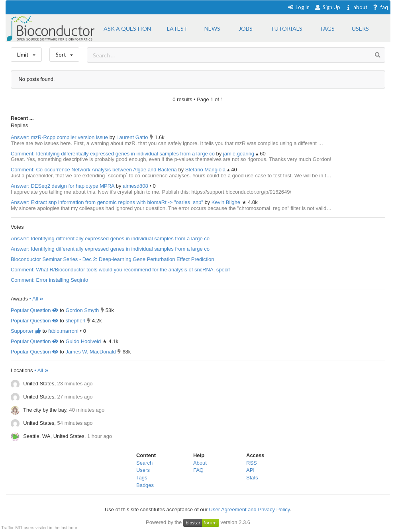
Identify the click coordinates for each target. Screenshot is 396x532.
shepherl (75, 321)
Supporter (26, 331)
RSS (252, 463)
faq (380, 7)
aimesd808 (136, 186)
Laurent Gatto (133, 137)
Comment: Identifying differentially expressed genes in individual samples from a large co (113, 154)
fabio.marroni (63, 331)
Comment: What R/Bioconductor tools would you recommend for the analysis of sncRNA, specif (120, 270)
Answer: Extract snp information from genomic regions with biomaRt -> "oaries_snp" (107, 202)
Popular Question (34, 310)
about (356, 7)
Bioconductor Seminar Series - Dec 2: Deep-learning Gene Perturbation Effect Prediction (113, 259)
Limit (26, 53)
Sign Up (327, 7)
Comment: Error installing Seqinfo (49, 280)
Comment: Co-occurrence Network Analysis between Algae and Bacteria (94, 170)
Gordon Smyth (82, 310)
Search (144, 463)
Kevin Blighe (227, 202)
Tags (142, 478)
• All (37, 299)
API (250, 470)
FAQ (198, 470)
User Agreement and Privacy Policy (250, 509)
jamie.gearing (239, 154)
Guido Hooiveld (83, 341)
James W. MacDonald (90, 352)
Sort (64, 53)
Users (143, 470)
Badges (145, 485)
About (200, 463)
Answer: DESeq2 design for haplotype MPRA (63, 186)
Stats (252, 478)
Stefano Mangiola (206, 170)
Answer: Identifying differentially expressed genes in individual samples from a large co (110, 239)
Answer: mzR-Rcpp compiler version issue (59, 137)
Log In (299, 7)
